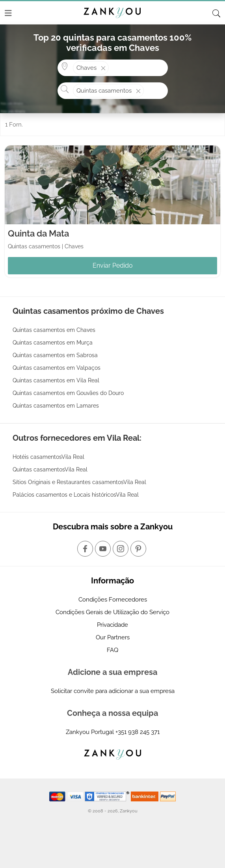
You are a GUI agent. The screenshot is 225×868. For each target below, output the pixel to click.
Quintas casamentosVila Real (50, 469)
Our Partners (113, 637)
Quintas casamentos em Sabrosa (55, 355)
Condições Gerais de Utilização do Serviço (112, 612)
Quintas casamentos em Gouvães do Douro (68, 393)
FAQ (112, 650)
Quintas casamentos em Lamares (56, 406)
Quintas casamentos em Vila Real (56, 380)
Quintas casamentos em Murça (53, 343)
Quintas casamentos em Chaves (54, 330)
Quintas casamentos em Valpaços (57, 368)
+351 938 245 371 (138, 732)
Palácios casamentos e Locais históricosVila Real (76, 495)
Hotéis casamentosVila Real (48, 457)
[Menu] (8, 13)
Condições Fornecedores (113, 600)
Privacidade (112, 625)
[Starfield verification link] (108, 796)
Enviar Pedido (113, 265)
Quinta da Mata (38, 233)
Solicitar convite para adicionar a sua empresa (113, 691)
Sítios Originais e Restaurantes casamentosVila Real (79, 482)
